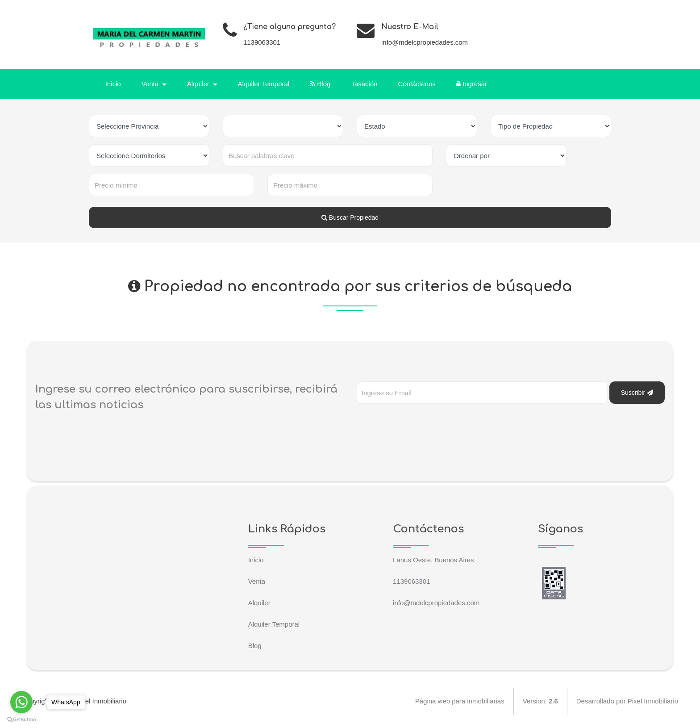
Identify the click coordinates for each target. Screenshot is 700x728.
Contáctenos (417, 84)
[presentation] (425, 422)
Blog (321, 84)
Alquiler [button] (199, 84)
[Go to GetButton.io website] (21, 719)
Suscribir (637, 393)
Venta (257, 581)
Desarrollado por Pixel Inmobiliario (627, 701)
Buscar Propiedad (350, 218)
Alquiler (259, 603)
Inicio (113, 84)
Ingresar (472, 84)
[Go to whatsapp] (21, 702)
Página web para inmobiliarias (459, 701)
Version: (540, 701)
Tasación (365, 84)
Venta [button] (151, 84)
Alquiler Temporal (264, 84)
